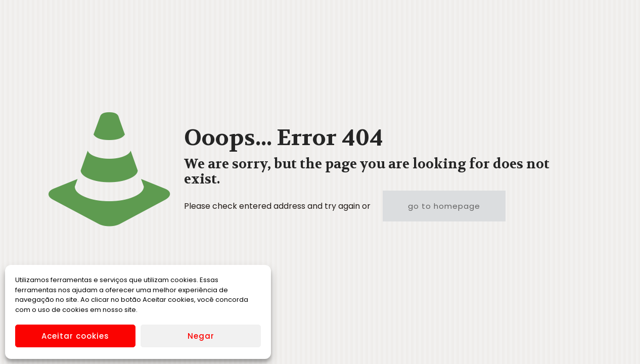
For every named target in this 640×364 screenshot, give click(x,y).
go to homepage (444, 206)
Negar (201, 336)
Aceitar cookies (75, 336)
